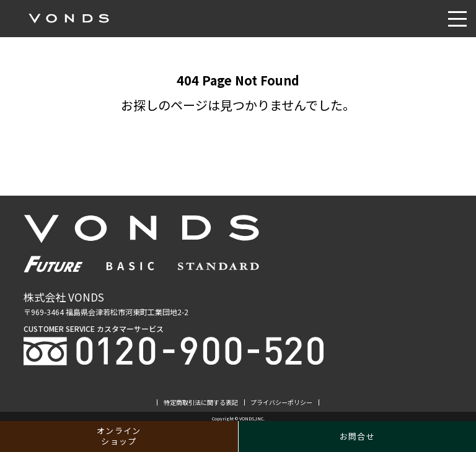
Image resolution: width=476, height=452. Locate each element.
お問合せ (357, 436)
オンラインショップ (119, 436)
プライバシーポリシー (282, 402)
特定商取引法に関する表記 (201, 402)
